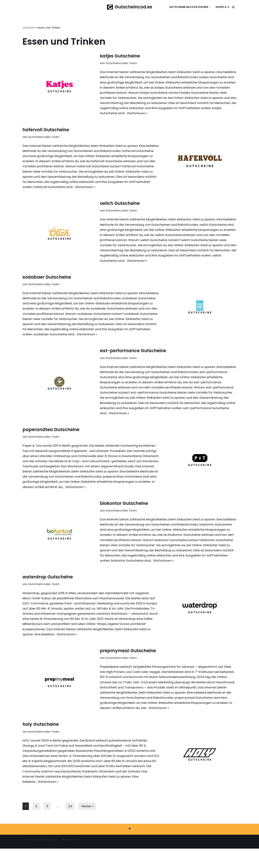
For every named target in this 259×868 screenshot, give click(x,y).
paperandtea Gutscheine (51, 437)
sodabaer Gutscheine (47, 281)
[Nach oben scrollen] (129, 849)
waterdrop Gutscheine (48, 592)
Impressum (72, 859)
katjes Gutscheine (120, 56)
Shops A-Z (222, 7)
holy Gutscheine (41, 742)
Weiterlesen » (220, 115)
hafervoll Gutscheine (46, 131)
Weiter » (88, 825)
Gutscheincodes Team (121, 63)
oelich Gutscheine (120, 206)
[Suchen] (233, 7)
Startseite (29, 28)
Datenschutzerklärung (41, 859)
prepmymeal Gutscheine (128, 667)
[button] (210, 7)
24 (70, 825)
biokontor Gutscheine (124, 517)
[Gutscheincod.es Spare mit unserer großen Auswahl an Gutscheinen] (130, 7)
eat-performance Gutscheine (133, 356)
